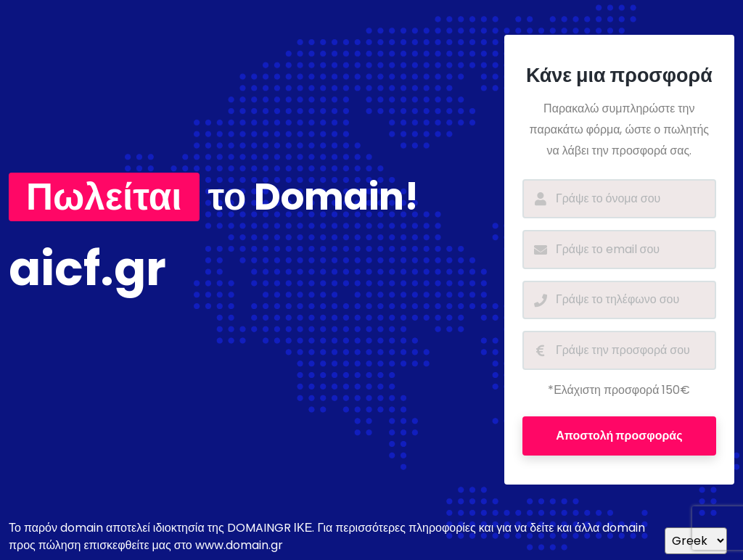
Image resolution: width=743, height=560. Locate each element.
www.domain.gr (239, 545)
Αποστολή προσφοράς (619, 436)
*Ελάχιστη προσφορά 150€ (619, 390)
